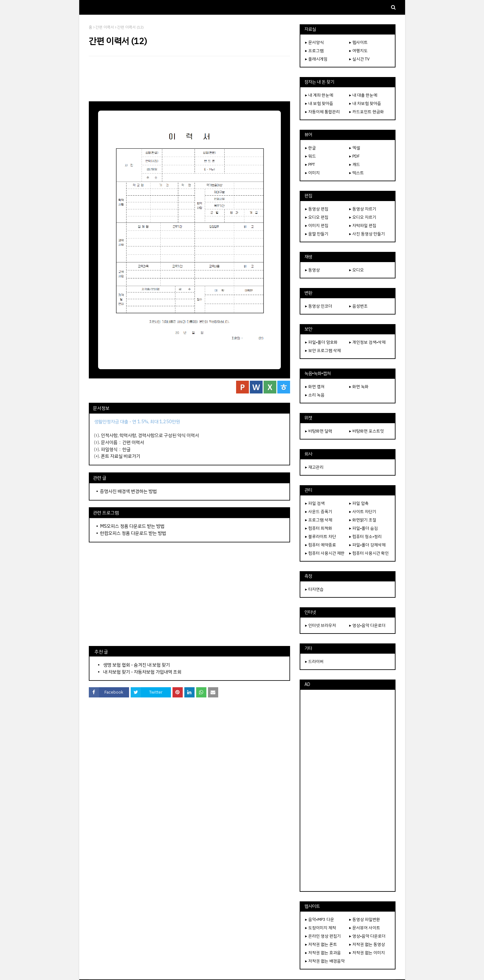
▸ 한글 (311, 148)
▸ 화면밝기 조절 (363, 520)
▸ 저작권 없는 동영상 (367, 944)
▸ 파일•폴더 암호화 (321, 342)
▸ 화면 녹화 (359, 387)
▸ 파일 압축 (359, 503)
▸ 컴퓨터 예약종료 (321, 545)
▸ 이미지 (312, 173)
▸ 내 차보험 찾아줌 (365, 103)
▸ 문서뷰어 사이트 (365, 928)
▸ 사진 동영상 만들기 (367, 234)
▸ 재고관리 (314, 467)
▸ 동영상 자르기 (363, 209)
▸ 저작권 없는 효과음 (323, 953)
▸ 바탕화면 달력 (319, 431)
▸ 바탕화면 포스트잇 (367, 431)
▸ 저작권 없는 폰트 (321, 944)
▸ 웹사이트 (358, 42)
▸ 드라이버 (314, 661)
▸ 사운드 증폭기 (319, 512)
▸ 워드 (311, 156)
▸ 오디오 (357, 270)
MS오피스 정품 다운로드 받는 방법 (132, 526)
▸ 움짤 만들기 (317, 234)
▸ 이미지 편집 (317, 226)
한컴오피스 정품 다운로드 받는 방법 (133, 533)
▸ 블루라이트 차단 (321, 537)
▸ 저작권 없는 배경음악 (325, 961)
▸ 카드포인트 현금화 (367, 112)
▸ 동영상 (312, 270)
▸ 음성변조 (358, 306)
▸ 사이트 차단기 (363, 512)
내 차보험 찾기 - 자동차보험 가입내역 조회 (142, 672)
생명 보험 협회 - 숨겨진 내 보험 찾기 (137, 665)
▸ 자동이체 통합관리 (323, 112)
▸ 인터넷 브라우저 (321, 625)
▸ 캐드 (355, 164)
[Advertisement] (189, 79)
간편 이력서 (105, 27)
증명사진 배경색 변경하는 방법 (128, 491)
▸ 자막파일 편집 (363, 226)
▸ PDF (354, 156)
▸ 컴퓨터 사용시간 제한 (325, 553)
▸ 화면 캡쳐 (315, 387)
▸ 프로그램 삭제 (319, 520)
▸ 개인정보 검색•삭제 (367, 342)
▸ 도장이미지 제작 (321, 928)
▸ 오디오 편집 (317, 217)
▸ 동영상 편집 (317, 209)
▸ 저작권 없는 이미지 (367, 953)
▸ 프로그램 (314, 51)
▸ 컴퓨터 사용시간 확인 (369, 553)
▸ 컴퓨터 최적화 (319, 528)
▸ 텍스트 (357, 173)
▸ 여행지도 (358, 51)
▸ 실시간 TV (359, 59)
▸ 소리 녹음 (315, 395)
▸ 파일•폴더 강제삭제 (367, 545)
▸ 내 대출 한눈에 (363, 95)
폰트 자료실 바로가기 (121, 456)
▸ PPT (310, 164)
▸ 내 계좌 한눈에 (319, 95)
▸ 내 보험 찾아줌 (319, 103)
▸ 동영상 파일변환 (365, 919)
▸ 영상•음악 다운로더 (367, 625)
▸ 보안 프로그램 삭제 (323, 350)
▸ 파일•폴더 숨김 (364, 528)
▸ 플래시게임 (316, 59)
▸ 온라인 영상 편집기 (323, 936)
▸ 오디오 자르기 (363, 217)
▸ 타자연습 (314, 589)
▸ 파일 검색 (315, 503)
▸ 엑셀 (355, 148)
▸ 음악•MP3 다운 (320, 919)
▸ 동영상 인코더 (319, 306)
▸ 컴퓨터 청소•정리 (365, 537)
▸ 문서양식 (314, 42)
